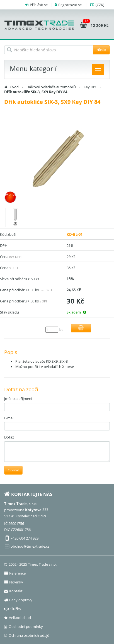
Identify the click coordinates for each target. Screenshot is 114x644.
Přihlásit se (39, 5)
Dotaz (9, 437)
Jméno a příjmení (18, 399)
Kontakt (13, 591)
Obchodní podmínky (24, 627)
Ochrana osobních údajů (27, 635)
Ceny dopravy (18, 600)
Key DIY (90, 87)
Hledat (101, 50)
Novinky (14, 582)
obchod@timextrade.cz (30, 546)
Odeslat (13, 470)
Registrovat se (70, 5)
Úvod (14, 87)
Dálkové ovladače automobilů (51, 87)
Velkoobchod (18, 618)
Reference (15, 573)
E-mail (9, 418)
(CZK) (100, 5)
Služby (13, 609)
